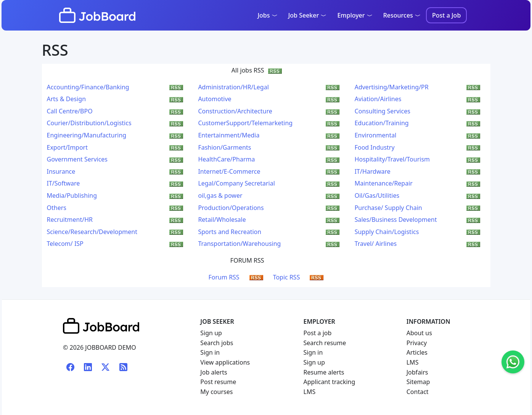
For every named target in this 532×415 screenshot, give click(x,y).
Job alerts (214, 372)
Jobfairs (417, 372)
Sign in (210, 352)
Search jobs (217, 343)
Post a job (318, 333)
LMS (310, 392)
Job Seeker (308, 15)
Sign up (211, 333)
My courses (216, 392)
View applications (225, 362)
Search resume (325, 343)
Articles (417, 352)
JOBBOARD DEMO (110, 347)
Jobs (267, 15)
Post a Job (446, 15)
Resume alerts (324, 372)
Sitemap (418, 382)
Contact (418, 392)
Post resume (218, 382)
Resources (402, 15)
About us (419, 333)
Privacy (417, 343)
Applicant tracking (329, 382)
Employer (355, 15)
